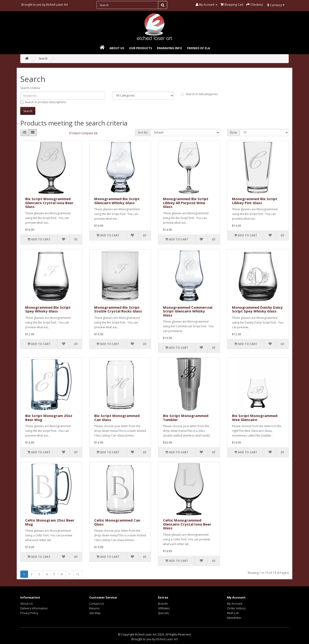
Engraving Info (169, 48)
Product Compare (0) (83, 133)
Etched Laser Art (57, 5)
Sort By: (143, 132)
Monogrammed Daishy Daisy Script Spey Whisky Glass (257, 309)
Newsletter (234, 618)
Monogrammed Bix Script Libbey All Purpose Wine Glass (186, 203)
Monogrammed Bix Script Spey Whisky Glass (48, 309)
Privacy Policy (29, 613)
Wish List (233, 613)
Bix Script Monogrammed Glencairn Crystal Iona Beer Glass (49, 203)
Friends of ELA (198, 48)
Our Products (140, 48)
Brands (163, 604)
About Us (117, 48)
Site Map (95, 613)
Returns (94, 608)
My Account (235, 604)
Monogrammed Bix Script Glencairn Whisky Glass (117, 201)
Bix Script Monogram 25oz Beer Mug (49, 418)
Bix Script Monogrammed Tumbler (186, 418)
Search (43, 59)
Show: (234, 132)
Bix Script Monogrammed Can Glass (117, 418)
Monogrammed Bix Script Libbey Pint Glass (255, 201)
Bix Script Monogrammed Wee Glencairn (255, 418)
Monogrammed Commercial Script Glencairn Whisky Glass (188, 311)
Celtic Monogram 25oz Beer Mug (50, 522)
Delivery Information (34, 608)
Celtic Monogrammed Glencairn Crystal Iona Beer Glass (187, 524)
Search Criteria (30, 88)
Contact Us (97, 604)
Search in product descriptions (43, 102)
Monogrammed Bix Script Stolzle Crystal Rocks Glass (118, 309)
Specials (163, 613)
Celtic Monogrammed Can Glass (117, 522)
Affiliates (164, 608)
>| (78, 574)
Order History (236, 608)
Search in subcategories (199, 94)
